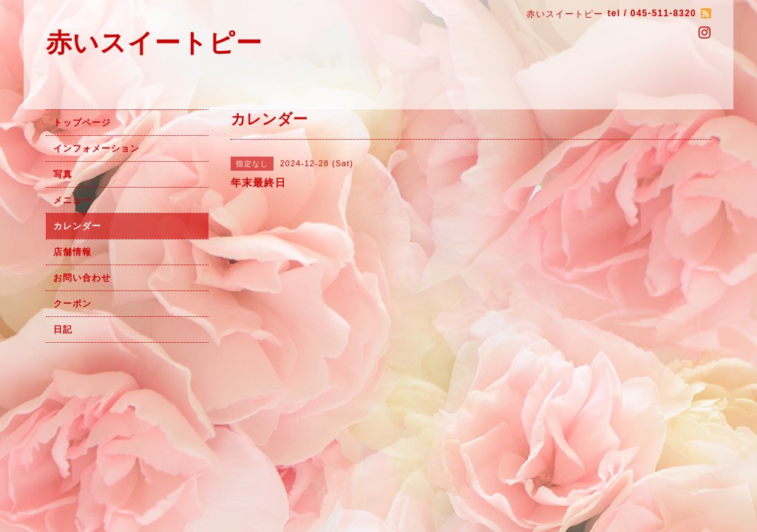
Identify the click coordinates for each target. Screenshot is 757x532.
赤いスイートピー (154, 42)
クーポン (72, 304)
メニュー (72, 200)
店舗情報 (72, 252)
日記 (63, 330)
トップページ (82, 123)
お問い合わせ (82, 278)
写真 (63, 174)
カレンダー (77, 226)
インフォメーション (96, 149)
